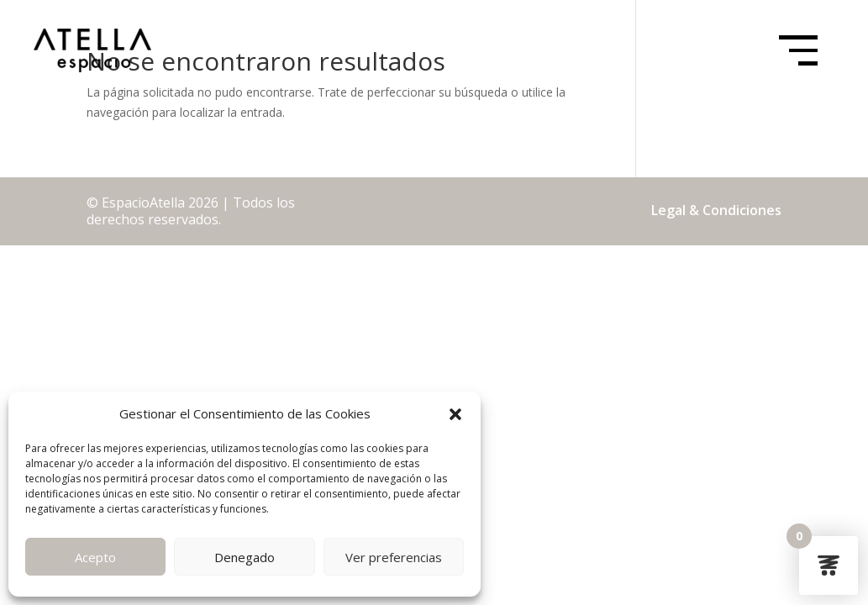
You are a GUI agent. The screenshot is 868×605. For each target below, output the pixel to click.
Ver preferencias (394, 557)
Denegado (245, 557)
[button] (455, 414)
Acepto (95, 557)
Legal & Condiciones (716, 210)
